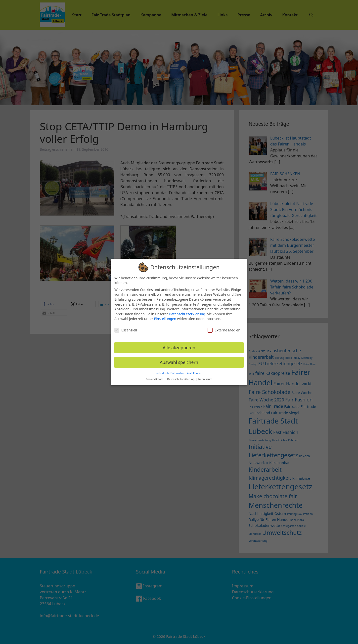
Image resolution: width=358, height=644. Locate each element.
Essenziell (126, 328)
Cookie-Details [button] (155, 377)
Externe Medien (224, 328)
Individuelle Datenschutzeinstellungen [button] (179, 370)
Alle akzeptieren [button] (179, 345)
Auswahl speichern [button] (179, 359)
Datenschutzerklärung (187, 311)
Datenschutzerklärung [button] (181, 377)
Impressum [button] (205, 377)
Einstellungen (165, 316)
